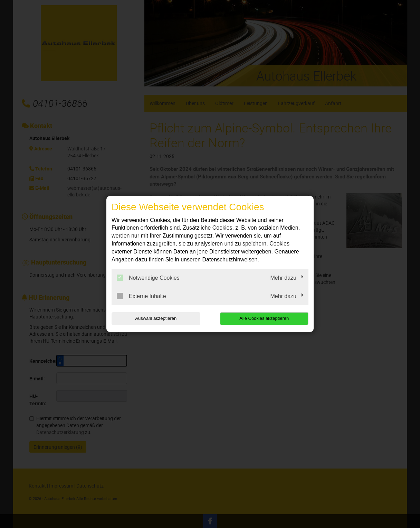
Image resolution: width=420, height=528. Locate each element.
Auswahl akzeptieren (156, 318)
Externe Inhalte (141, 296)
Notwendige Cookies (148, 278)
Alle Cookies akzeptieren (264, 318)
